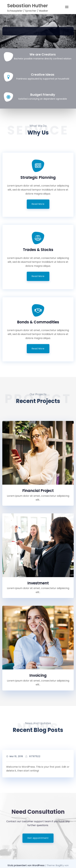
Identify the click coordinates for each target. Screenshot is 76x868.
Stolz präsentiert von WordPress (26, 865)
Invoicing (38, 675)
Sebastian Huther (27, 6)
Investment (38, 583)
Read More (38, 204)
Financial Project (38, 491)
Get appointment (38, 838)
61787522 (35, 756)
